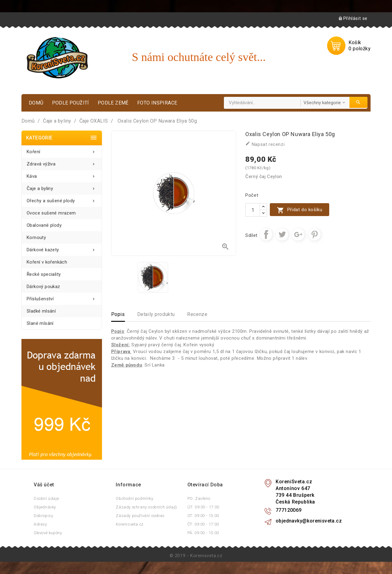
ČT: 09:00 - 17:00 (203, 524)
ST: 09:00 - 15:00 (203, 516)
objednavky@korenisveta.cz (309, 521)
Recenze (197, 314)
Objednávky (45, 507)
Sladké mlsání (41, 311)
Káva (62, 175)
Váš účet (44, 485)
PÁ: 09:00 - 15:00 (203, 533)
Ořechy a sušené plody (62, 199)
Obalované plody (44, 225)
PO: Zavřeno (199, 498)
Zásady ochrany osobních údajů (146, 507)
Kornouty (36, 238)
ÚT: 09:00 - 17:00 (203, 507)
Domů (36, 103)
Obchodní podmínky (134, 498)
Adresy (40, 524)
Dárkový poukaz (43, 287)
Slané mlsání (40, 323)
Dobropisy (43, 516)
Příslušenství (62, 297)
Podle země (113, 103)
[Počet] (253, 210)
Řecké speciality (44, 274)
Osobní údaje (46, 498)
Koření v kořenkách (47, 262)
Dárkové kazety (62, 248)
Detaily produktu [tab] (156, 314)
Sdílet (266, 234)
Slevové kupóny (48, 533)
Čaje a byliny (62, 187)
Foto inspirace (157, 103)
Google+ (298, 234)
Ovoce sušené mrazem (51, 213)
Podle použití (71, 103)
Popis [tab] (118, 314)
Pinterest (315, 234)
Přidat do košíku (300, 210)
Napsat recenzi (265, 144)
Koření (62, 150)
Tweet (282, 234)
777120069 (289, 510)
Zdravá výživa (62, 162)
